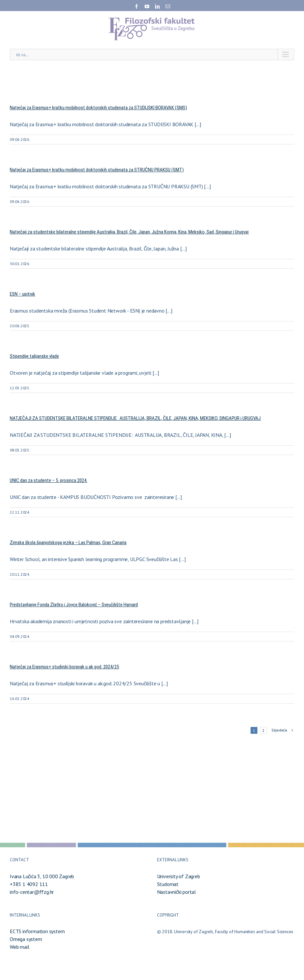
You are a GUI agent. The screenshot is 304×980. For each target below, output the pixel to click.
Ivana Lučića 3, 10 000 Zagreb (42, 876)
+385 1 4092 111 (29, 884)
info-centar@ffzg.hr (32, 892)
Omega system (26, 939)
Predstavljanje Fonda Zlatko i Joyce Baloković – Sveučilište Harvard (74, 605)
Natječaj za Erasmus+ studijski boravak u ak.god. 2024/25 (64, 667)
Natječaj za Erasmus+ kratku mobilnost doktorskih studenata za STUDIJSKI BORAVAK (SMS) (98, 108)
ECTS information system (37, 931)
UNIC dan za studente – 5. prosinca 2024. (49, 480)
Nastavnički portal (176, 892)
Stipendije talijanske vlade (34, 356)
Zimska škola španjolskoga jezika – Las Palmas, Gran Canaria (68, 543)
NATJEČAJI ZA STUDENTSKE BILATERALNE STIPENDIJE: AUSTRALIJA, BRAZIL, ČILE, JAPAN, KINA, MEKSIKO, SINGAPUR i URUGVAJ (135, 418)
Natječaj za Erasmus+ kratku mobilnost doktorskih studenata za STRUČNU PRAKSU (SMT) (97, 170)
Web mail (19, 947)
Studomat (168, 884)
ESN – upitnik (22, 294)
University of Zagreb (179, 876)
